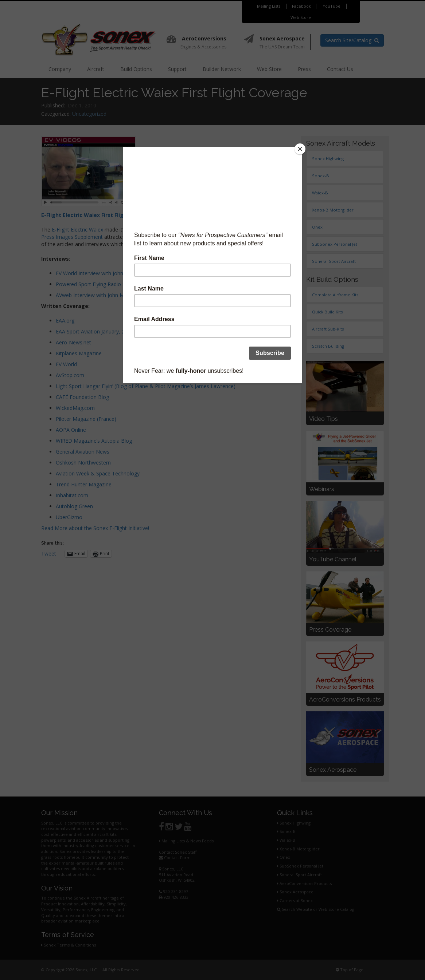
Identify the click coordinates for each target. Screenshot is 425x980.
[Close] (300, 149)
